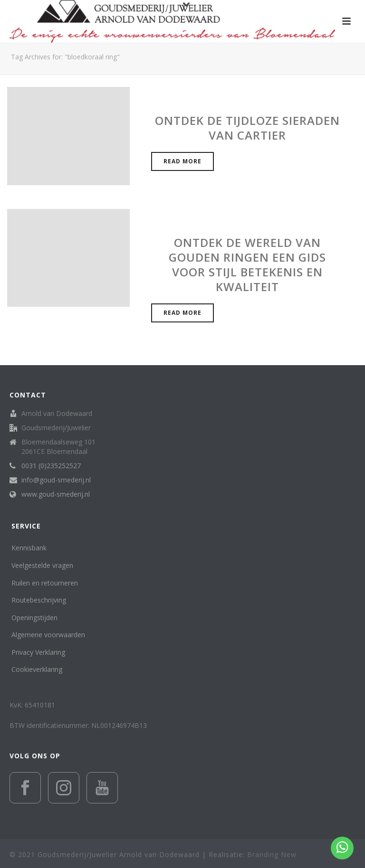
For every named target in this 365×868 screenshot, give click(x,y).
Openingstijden (34, 618)
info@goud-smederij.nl (56, 480)
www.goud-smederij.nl (56, 494)
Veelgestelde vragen (42, 565)
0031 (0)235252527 (51, 466)
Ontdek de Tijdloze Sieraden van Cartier (247, 128)
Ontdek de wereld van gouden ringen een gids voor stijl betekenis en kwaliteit (247, 265)
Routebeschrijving (39, 600)
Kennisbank (29, 548)
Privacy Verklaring (38, 652)
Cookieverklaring (37, 669)
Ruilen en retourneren (45, 583)
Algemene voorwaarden (48, 635)
